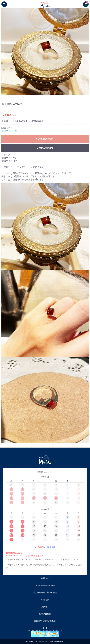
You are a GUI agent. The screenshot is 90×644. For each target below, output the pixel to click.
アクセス (45, 607)
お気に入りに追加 (45, 148)
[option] (45, 52)
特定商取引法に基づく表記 (45, 592)
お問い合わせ (45, 614)
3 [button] (49, 94)
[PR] (45, 632)
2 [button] (45, 94)
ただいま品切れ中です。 (45, 139)
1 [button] (41, 94)
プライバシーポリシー (45, 585)
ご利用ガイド (45, 578)
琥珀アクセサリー (10, 131)
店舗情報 (45, 600)
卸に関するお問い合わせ (45, 621)
